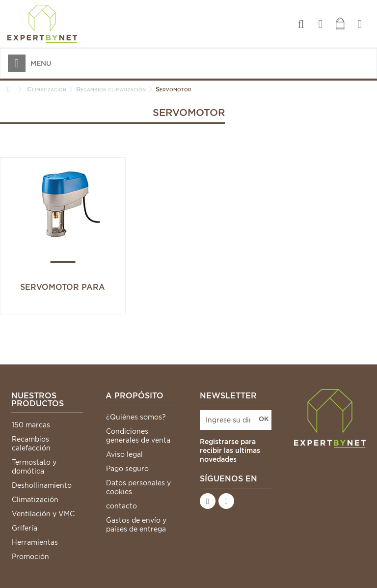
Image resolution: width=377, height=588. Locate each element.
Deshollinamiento (42, 485)
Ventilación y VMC (43, 514)
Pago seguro (127, 469)
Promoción (30, 557)
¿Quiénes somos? (136, 417)
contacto (121, 506)
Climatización (35, 500)
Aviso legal (124, 454)
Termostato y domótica (34, 467)
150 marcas (31, 425)
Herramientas (35, 542)
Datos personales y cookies (138, 487)
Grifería (25, 528)
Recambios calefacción (31, 444)
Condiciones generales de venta (138, 436)
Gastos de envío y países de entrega (136, 525)
